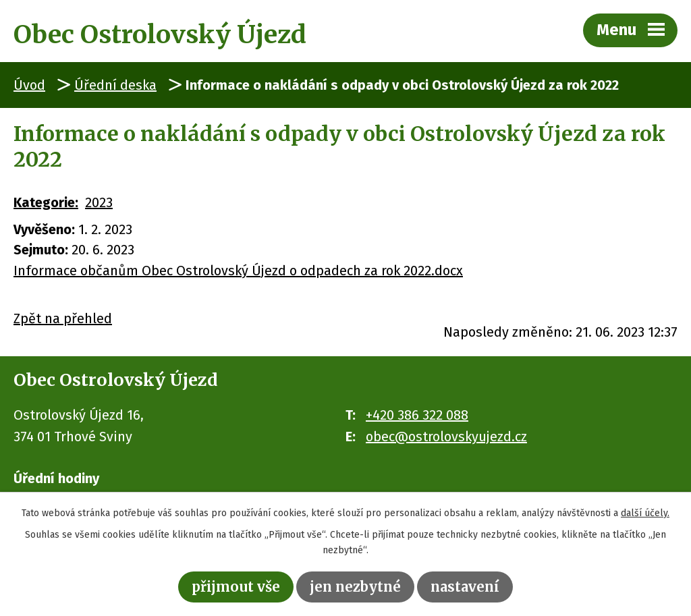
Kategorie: (46, 202)
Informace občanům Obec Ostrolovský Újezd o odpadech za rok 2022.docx (238, 271)
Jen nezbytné (355, 587)
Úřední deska (115, 85)
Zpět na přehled (63, 318)
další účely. (645, 513)
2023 (99, 202)
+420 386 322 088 (417, 415)
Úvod (29, 85)
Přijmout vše (236, 587)
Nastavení (465, 587)
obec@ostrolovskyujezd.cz (446, 437)
